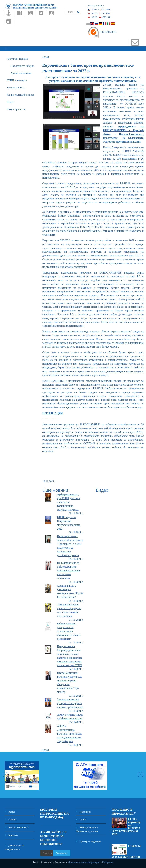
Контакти (11, 834)
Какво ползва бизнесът (21, 94)
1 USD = (99, 9)
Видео (10, 101)
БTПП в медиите (17, 79)
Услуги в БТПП (16, 86)
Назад (46, 56)
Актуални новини (17, 58)
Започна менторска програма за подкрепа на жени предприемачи (70, 702)
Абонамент (61, 852)
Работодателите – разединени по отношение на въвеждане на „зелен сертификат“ (69, 630)
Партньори (83, 811)
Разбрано (107, 862)
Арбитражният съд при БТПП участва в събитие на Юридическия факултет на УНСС (69, 501)
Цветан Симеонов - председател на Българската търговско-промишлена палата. (123, 137)
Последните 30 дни (22, 65)
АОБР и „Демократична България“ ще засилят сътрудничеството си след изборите (69, 733)
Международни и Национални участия (87, 828)
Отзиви (10, 818)
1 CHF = (99, 17)
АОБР (81, 818)
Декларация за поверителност (14, 846)
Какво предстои (16, 108)
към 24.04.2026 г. (96, 6)
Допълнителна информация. (84, 862)
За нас (10, 811)
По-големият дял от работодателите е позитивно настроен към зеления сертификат (68, 569)
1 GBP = (99, 13)
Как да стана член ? (17, 826)
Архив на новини (21, 72)
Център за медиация (88, 840)
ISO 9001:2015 (102, 32)
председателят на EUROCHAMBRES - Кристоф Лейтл (123, 129)
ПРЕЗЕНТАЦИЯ (53, 412)
